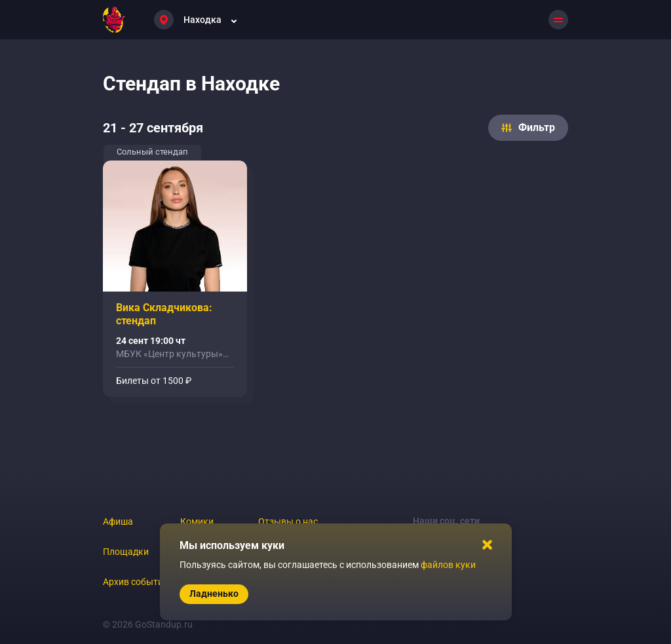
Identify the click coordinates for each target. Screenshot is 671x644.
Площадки (126, 552)
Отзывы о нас (288, 521)
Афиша (118, 521)
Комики (197, 521)
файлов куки (448, 565)
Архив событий (136, 582)
